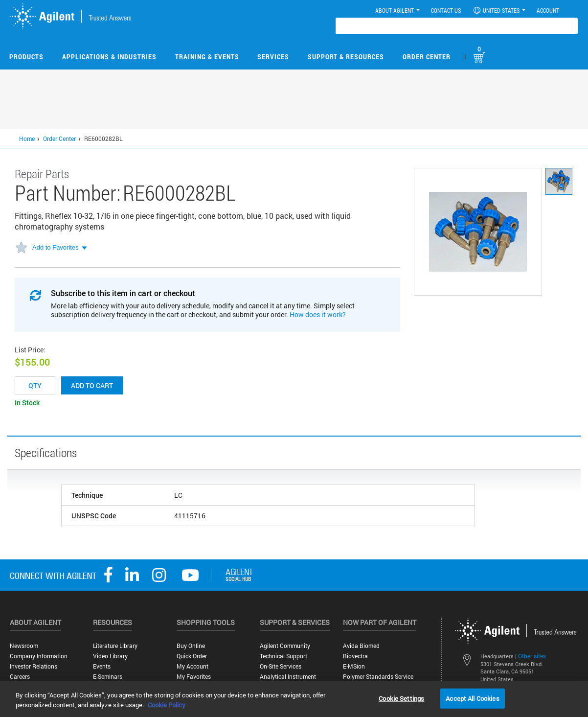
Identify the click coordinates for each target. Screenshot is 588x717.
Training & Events (207, 57)
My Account (192, 666)
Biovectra (355, 656)
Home (27, 139)
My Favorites (194, 677)
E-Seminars (108, 677)
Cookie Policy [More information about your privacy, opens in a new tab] (167, 705)
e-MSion (354, 666)
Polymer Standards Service (378, 677)
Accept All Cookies (472, 698)
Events (102, 666)
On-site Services (281, 666)
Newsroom (24, 646)
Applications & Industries (109, 57)
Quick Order (192, 656)
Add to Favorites (56, 247)
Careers (20, 677)
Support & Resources (346, 57)
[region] (294, 699)
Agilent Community (285, 646)
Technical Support (283, 656)
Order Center (427, 57)
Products (26, 57)
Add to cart (92, 385)
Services (273, 57)
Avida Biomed (361, 646)
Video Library (110, 656)
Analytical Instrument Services (288, 680)
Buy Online (191, 646)
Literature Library (115, 646)
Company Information (39, 656)
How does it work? (318, 314)
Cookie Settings (401, 698)
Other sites (532, 656)
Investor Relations (34, 666)
